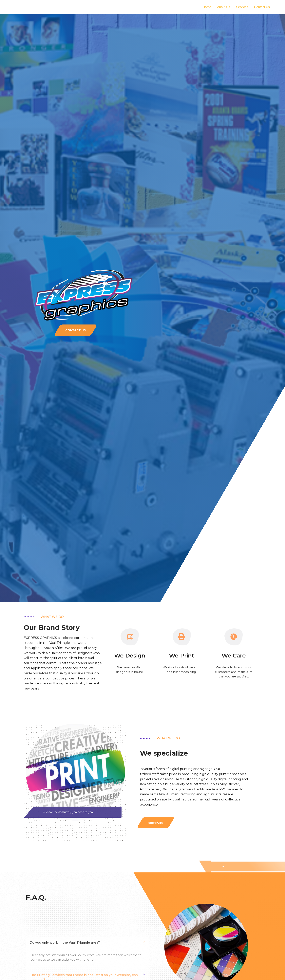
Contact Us (262, 7)
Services (242, 7)
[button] (76, 330)
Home (207, 7)
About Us (224, 7)
